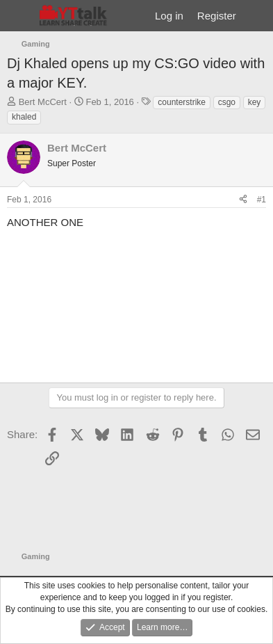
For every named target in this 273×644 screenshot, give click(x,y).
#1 (262, 200)
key (255, 102)
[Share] (243, 200)
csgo (227, 102)
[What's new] (257, 16)
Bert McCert (43, 102)
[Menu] (19, 16)
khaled (24, 117)
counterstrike (182, 102)
